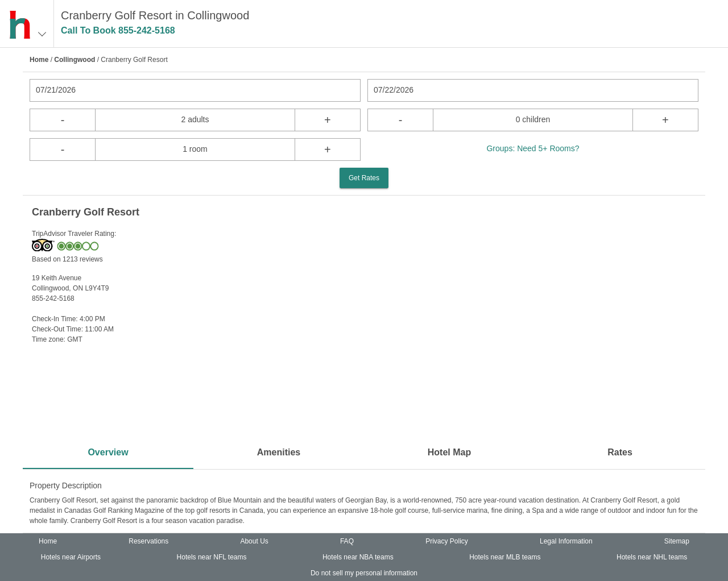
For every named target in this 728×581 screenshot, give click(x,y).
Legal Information (566, 541)
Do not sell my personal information (364, 573)
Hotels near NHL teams (652, 557)
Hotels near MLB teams (505, 557)
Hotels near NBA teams (358, 557)
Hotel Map (449, 452)
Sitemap (677, 541)
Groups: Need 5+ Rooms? (533, 148)
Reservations (148, 541)
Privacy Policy (447, 541)
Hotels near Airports (71, 557)
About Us (254, 541)
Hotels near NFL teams (212, 557)
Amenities (279, 452)
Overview (108, 452)
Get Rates (364, 178)
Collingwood (75, 60)
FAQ (347, 541)
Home (39, 60)
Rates (620, 452)
